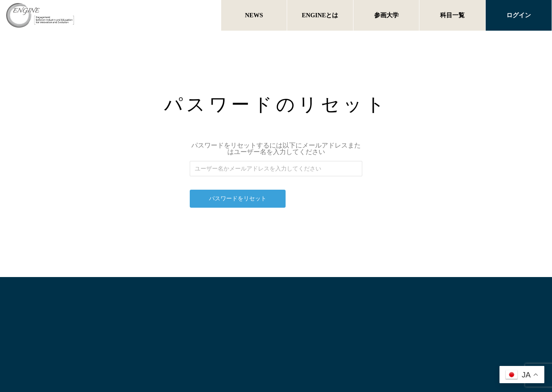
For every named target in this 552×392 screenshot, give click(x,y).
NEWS (254, 15)
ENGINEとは (320, 15)
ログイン (519, 15)
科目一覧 (452, 15)
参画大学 (386, 15)
